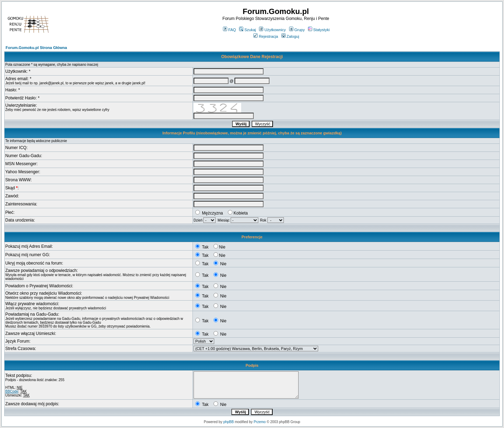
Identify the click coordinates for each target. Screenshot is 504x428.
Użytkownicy (272, 30)
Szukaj (247, 30)
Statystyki (319, 30)
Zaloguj (290, 36)
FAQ (229, 30)
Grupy (297, 30)
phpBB (229, 422)
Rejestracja (266, 36)
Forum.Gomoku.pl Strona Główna (36, 48)
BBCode (12, 391)
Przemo (260, 422)
